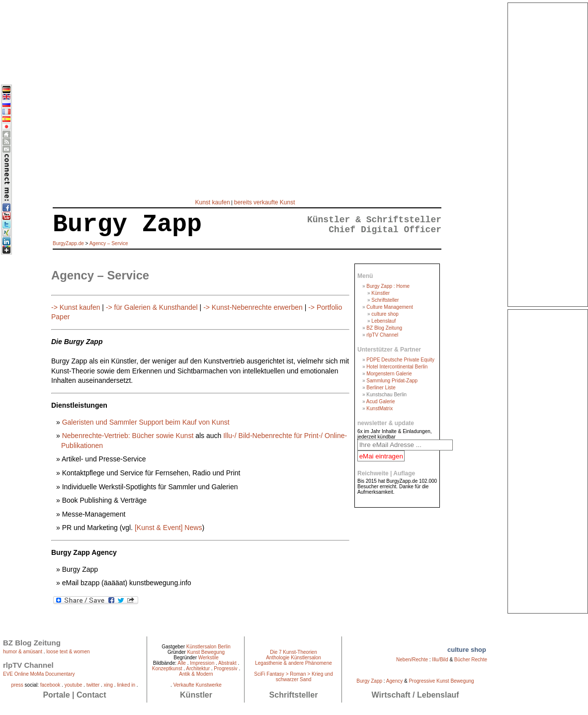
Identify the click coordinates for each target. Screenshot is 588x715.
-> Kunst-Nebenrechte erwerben (253, 307)
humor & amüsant (23, 652)
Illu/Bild (440, 660)
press (17, 685)
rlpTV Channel (382, 335)
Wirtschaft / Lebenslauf (416, 695)
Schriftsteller (385, 300)
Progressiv (225, 669)
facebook (50, 685)
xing (108, 685)
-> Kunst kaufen (76, 307)
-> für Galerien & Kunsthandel (152, 307)
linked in (126, 685)
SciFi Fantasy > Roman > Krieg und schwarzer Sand (293, 677)
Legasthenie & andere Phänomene (294, 663)
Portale (56, 695)
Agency (394, 681)
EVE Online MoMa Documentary (39, 674)
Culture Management (389, 307)
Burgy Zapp (369, 681)
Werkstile (209, 658)
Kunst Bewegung (206, 652)
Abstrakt (227, 663)
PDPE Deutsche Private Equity (400, 360)
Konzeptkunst (167, 669)
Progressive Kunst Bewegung (441, 681)
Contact (91, 695)
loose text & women (68, 652)
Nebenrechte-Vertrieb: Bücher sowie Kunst (129, 436)
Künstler (380, 293)
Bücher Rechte (471, 660)
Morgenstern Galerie (389, 374)
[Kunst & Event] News (168, 528)
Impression (202, 663)
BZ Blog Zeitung (384, 328)
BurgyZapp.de (68, 243)
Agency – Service (109, 243)
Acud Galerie (381, 402)
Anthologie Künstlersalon (294, 658)
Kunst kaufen (213, 202)
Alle (182, 663)
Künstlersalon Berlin (209, 647)
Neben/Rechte (412, 660)
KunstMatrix (379, 408)
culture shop (385, 314)
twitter (93, 685)
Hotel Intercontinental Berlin (397, 367)
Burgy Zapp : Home (388, 286)
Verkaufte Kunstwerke (198, 685)
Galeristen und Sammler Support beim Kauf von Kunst (146, 422)
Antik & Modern (196, 674)
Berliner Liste (381, 388)
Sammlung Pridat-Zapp (392, 381)
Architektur (198, 669)
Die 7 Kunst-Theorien (294, 652)
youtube (74, 685)
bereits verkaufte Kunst (265, 202)
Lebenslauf (383, 321)
